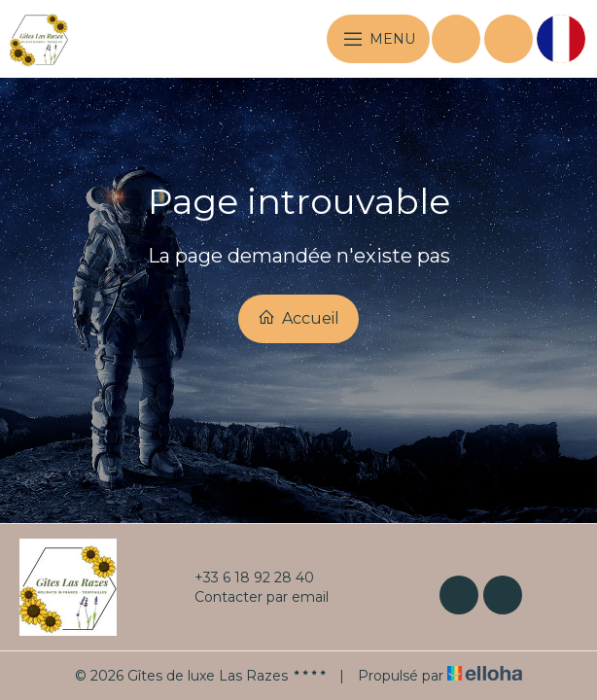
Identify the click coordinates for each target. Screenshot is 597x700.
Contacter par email (250, 597)
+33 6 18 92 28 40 (243, 577)
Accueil (298, 318)
